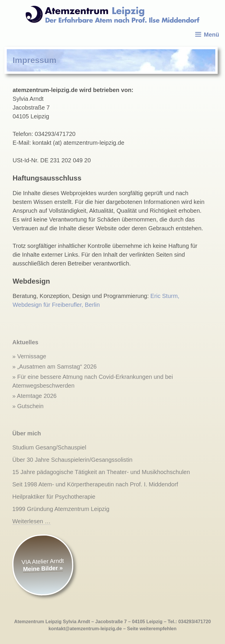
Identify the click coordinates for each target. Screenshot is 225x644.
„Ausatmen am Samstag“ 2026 (57, 367)
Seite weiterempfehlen (152, 629)
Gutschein (30, 406)
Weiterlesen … (31, 521)
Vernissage (32, 356)
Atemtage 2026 (37, 396)
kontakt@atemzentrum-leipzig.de (85, 629)
